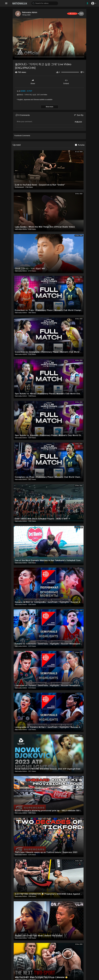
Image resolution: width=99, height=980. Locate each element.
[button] (94, 3)
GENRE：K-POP (26, 90)
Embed (66, 81)
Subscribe (68, 14)
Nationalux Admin (30, 12)
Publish (78, 121)
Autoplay (81, 144)
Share (33, 81)
